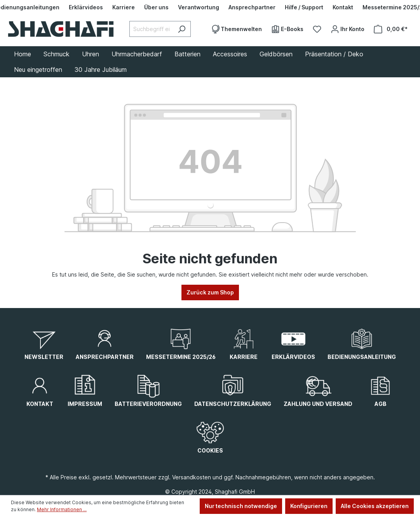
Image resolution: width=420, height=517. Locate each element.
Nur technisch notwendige (241, 506)
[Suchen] (182, 29)
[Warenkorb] (391, 29)
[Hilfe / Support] (304, 7)
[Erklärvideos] (86, 7)
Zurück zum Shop (210, 292)
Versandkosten (192, 477)
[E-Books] (287, 29)
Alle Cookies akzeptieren (375, 506)
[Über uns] (156, 7)
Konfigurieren (309, 506)
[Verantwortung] (199, 7)
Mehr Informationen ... (62, 509)
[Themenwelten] (236, 29)
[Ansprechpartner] (252, 7)
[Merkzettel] (317, 29)
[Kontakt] (343, 7)
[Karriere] (124, 7)
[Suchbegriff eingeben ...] (151, 29)
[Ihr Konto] (348, 29)
